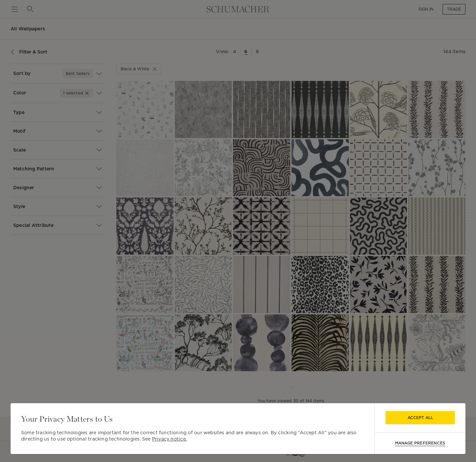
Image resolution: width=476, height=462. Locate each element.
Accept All (420, 418)
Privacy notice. (169, 439)
